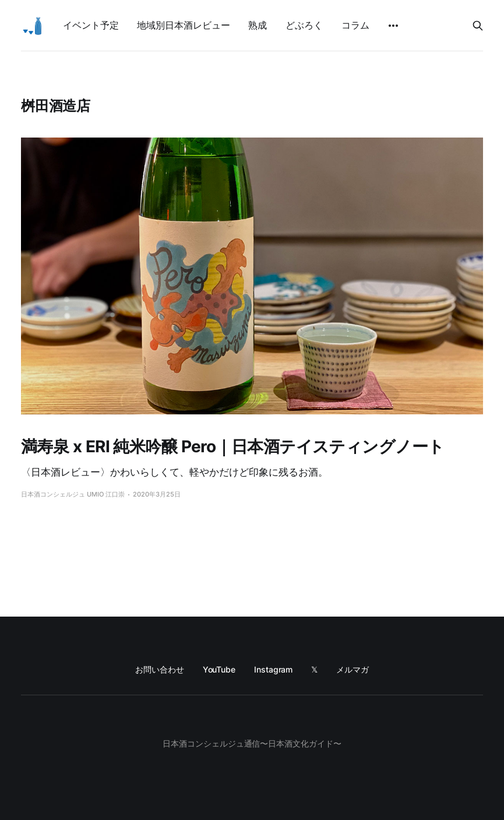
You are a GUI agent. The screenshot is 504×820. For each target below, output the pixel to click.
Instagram (273, 669)
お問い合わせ (160, 669)
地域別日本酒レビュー (183, 25)
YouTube (219, 669)
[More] (393, 26)
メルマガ (353, 669)
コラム (355, 25)
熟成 (258, 25)
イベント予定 (91, 25)
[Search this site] (478, 26)
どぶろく (304, 25)
